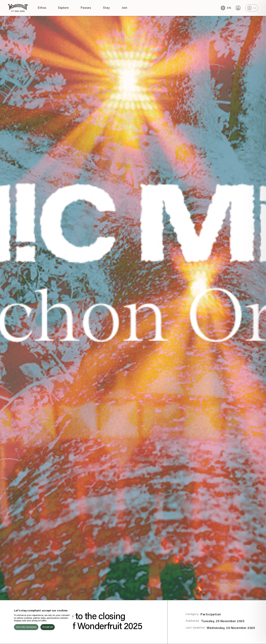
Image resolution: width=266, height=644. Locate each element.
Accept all (48, 627)
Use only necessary (26, 627)
